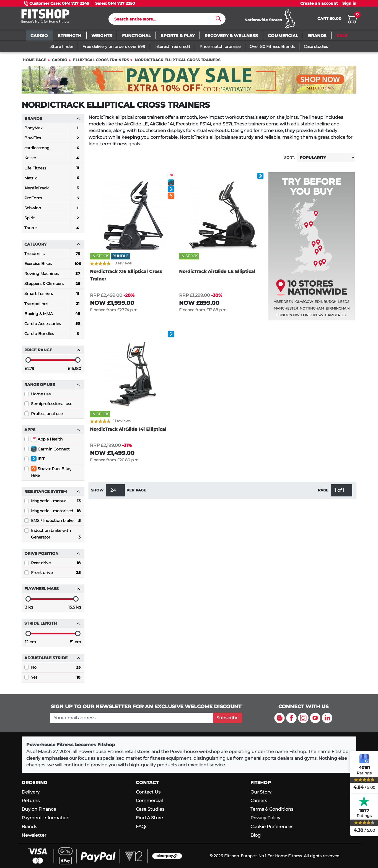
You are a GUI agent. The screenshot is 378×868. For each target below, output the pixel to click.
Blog (256, 835)
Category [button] (52, 247)
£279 (30, 371)
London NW (288, 317)
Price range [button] (52, 352)
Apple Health (47, 441)
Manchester (286, 311)
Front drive (56, 575)
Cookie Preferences (272, 827)
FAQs (142, 827)
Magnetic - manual (56, 503)
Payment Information (46, 818)
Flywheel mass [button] (52, 591)
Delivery (31, 792)
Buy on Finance (39, 809)
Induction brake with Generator (56, 537)
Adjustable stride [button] (52, 660)
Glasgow (304, 304)
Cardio (60, 62)
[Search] (165, 20)
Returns (31, 801)
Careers (259, 801)
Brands (29, 827)
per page (136, 493)
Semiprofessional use (52, 406)
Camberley (336, 317)
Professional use (47, 416)
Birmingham (338, 311)
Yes (56, 680)
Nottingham (312, 311)
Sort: (289, 160)
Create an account (319, 3)
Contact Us (148, 792)
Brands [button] (52, 121)
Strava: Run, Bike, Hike (51, 474)
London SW (312, 317)
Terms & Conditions (272, 809)
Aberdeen (283, 304)
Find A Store (149, 818)
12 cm (30, 644)
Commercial (149, 801)
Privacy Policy (265, 818)
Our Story (261, 792)
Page (323, 493)
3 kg (29, 610)
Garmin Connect (50, 451)
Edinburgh (326, 304)
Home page (34, 62)
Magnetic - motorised (56, 513)
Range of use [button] (52, 387)
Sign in (349, 3)
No (56, 670)
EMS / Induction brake (56, 523)
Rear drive (56, 565)
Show (97, 493)
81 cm (75, 644)
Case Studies (150, 809)
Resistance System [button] (52, 494)
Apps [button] (52, 432)
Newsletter (34, 835)
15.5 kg (75, 610)
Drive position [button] (52, 556)
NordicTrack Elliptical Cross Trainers (178, 62)
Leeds (344, 304)
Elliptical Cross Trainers (101, 62)
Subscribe (227, 718)
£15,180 (74, 371)
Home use (41, 396)
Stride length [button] (52, 626)
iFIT (38, 461)
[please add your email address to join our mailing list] (131, 718)
